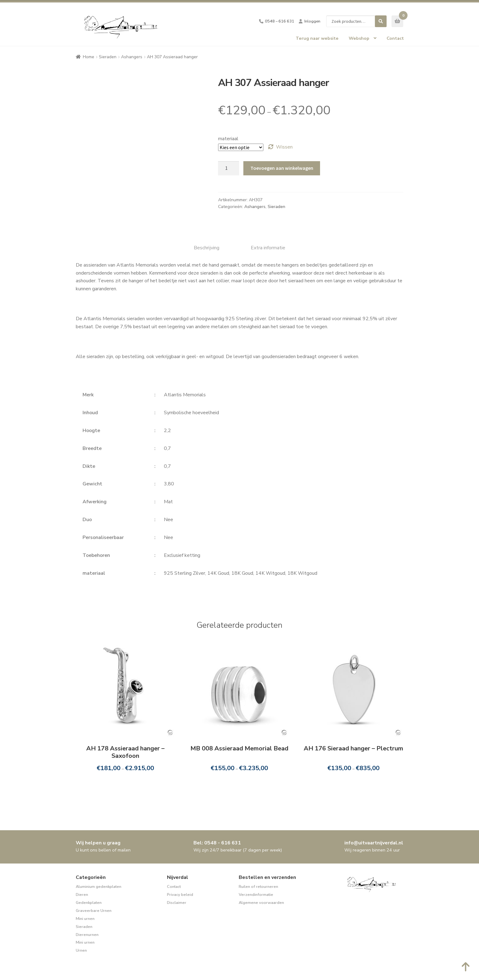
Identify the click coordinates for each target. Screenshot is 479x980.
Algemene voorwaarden (261, 903)
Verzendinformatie (256, 895)
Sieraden (108, 57)
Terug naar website (317, 38)
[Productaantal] (229, 168)
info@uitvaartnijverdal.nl (374, 843)
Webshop (359, 38)
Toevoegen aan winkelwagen (282, 168)
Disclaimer (177, 903)
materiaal (228, 139)
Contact (395, 38)
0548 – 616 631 (280, 21)
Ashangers (132, 57)
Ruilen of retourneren (258, 887)
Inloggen (312, 21)
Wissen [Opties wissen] (284, 147)
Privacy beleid (180, 895)
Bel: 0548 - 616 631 (217, 843)
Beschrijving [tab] (207, 248)
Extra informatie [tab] (268, 248)
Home (89, 57)
